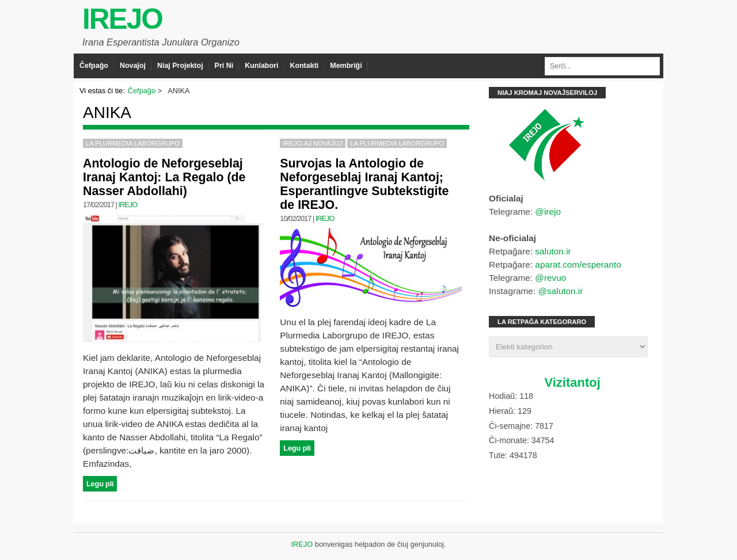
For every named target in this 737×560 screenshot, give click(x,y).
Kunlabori (261, 66)
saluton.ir (553, 251)
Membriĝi (346, 66)
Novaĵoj (133, 66)
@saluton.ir (560, 291)
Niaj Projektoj (180, 66)
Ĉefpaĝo (94, 66)
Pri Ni (224, 66)
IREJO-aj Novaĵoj (313, 143)
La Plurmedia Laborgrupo (133, 143)
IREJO (122, 19)
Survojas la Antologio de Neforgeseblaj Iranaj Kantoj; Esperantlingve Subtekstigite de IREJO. (364, 184)
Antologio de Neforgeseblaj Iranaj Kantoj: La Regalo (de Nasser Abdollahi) (164, 177)
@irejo (548, 212)
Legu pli (100, 484)
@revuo (550, 278)
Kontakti (304, 66)
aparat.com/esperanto (578, 264)
